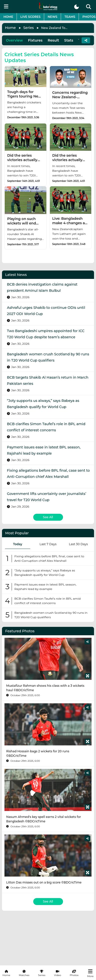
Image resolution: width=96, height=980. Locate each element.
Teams (70, 17)
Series (29, 28)
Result (53, 40)
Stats (69, 40)
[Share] (87, 642)
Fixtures (35, 40)
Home (8, 17)
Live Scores (30, 17)
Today (18, 544)
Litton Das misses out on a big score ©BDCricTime (44, 882)
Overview (14, 40)
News (52, 17)
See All (48, 517)
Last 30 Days (78, 544)
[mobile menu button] (6, 7)
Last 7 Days (48, 544)
